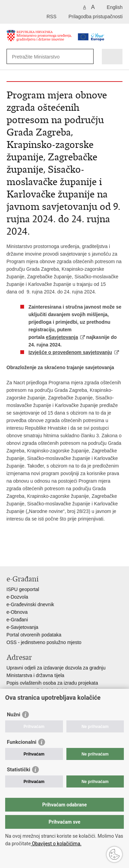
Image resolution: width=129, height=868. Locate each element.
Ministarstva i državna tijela (35, 675)
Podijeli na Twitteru (40, 555)
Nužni (14, 715)
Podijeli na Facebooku (25, 555)
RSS (51, 17)
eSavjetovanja (62, 337)
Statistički (19, 770)
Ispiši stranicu (10, 555)
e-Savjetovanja (23, 627)
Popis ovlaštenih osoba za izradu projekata (52, 683)
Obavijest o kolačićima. (56, 844)
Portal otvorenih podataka (34, 635)
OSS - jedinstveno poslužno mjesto (44, 642)
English (115, 7)
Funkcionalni (22, 742)
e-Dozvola (17, 597)
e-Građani (17, 620)
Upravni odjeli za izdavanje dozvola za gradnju (56, 668)
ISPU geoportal (23, 589)
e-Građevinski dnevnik (30, 604)
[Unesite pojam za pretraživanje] (44, 57)
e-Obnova (17, 612)
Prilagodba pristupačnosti (95, 17)
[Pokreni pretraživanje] (87, 57)
